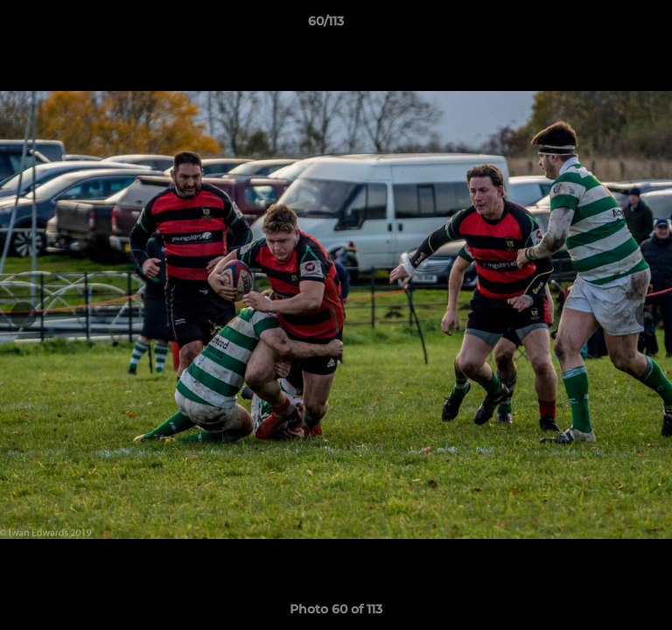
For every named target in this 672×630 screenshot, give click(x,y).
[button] (609, 25)
